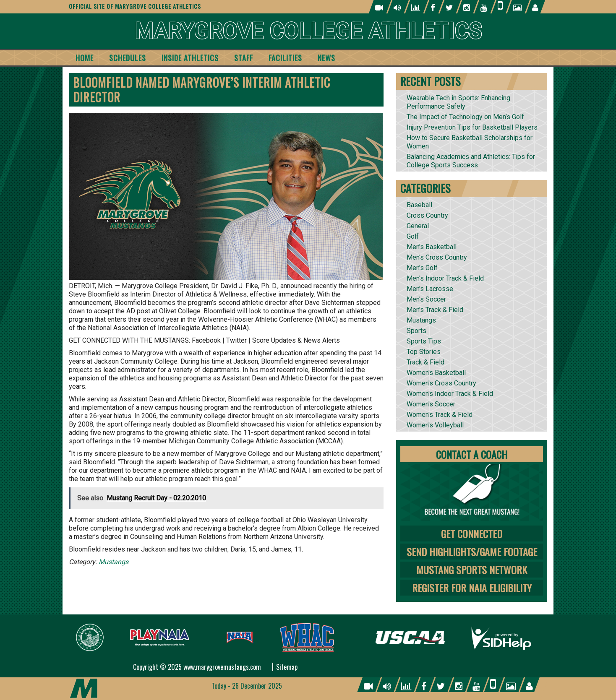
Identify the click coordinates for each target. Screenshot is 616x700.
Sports (416, 331)
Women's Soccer (431, 404)
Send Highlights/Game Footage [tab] (472, 552)
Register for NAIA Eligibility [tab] (472, 588)
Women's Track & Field (440, 415)
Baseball (419, 205)
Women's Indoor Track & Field (450, 394)
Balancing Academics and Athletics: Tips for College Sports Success (471, 161)
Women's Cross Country (441, 383)
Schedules (128, 58)
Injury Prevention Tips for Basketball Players (472, 127)
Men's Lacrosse (430, 289)
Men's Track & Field (435, 310)
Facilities (285, 58)
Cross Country (427, 215)
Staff (244, 58)
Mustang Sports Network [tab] (472, 570)
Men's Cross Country (437, 257)
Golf (413, 236)
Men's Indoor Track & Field (445, 278)
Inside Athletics (190, 58)
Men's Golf (422, 268)
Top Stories (424, 352)
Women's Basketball (436, 373)
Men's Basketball (432, 247)
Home (85, 58)
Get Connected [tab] (472, 533)
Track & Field (425, 362)
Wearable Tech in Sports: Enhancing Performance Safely (458, 102)
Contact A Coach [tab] (472, 454)
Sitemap (287, 667)
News (326, 58)
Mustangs (114, 562)
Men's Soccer (426, 299)
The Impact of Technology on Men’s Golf (465, 117)
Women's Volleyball (435, 425)
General (418, 226)
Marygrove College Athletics (308, 31)
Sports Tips (424, 341)
